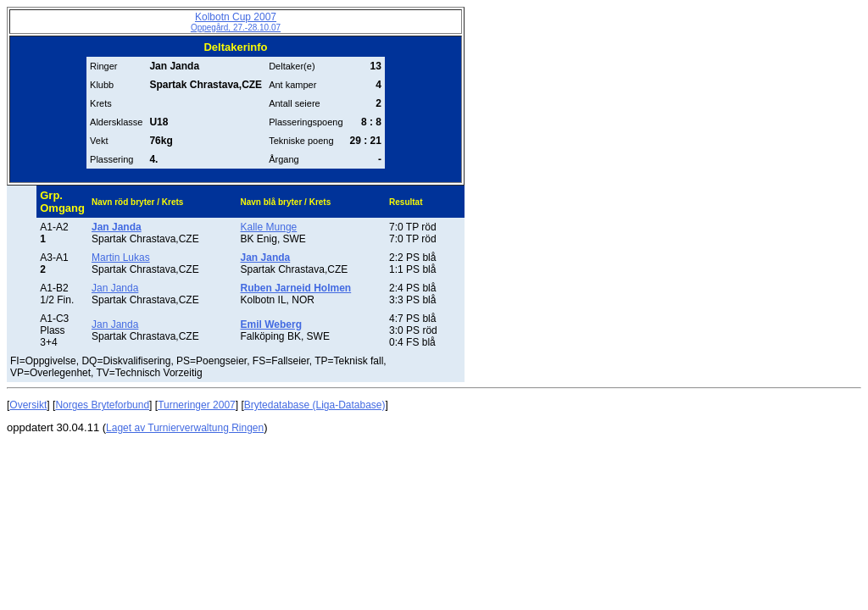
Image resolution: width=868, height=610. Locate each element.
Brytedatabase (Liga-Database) (315, 405)
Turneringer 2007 (197, 405)
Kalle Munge (269, 227)
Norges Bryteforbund (102, 405)
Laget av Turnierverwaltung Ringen (185, 428)
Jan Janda (115, 288)
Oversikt (28, 405)
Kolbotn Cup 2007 (236, 22)
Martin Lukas (121, 258)
